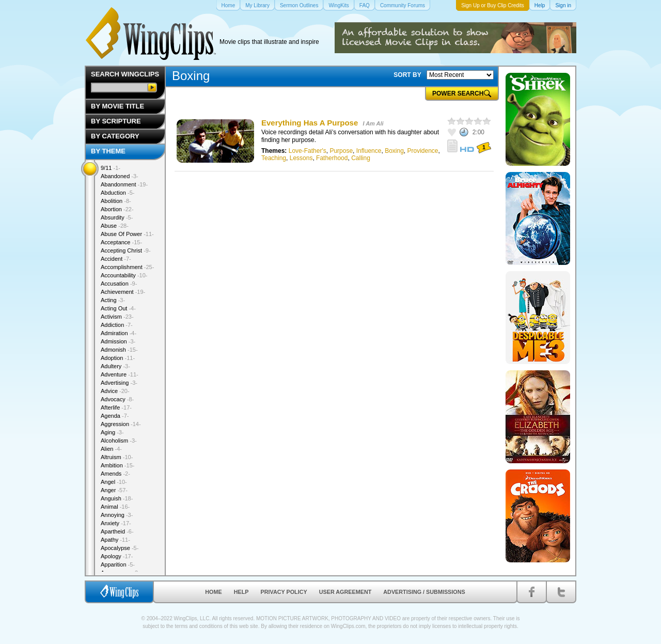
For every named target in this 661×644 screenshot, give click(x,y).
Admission (118, 341)
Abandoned (120, 176)
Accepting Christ (126, 250)
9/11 (111, 168)
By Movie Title (117, 106)
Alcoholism (119, 441)
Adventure (120, 374)
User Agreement (345, 592)
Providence (423, 151)
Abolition (116, 201)
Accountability (124, 275)
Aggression (121, 424)
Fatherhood (332, 158)
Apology (117, 556)
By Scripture (116, 121)
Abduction (117, 193)
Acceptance (121, 242)
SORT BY (407, 75)
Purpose (341, 151)
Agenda (115, 416)
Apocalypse (120, 548)
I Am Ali (373, 123)
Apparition (118, 564)
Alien (111, 449)
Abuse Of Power (127, 234)
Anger (114, 490)
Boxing (394, 151)
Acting (113, 300)
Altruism (117, 457)
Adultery (115, 366)
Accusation (119, 284)
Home (213, 592)
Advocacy (117, 399)
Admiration (119, 333)
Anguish (117, 498)
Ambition (117, 465)
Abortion (117, 209)
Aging (112, 432)
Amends (115, 474)
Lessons (301, 158)
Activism (117, 317)
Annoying (117, 515)
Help (241, 592)
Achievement (123, 292)
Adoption (118, 358)
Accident (116, 259)
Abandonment (124, 184)
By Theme (108, 151)
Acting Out (118, 308)
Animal (115, 507)
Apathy (115, 540)
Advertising (119, 383)
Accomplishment (127, 267)
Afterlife (116, 407)
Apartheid (117, 531)
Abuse (115, 226)
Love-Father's (308, 151)
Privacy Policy (284, 592)
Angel (114, 482)
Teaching (274, 158)
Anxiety (116, 523)
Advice (115, 391)
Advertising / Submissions (424, 592)
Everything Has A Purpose (310, 123)
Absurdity (117, 217)
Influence (369, 151)
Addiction (117, 325)
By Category (115, 136)
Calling (361, 158)
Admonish (119, 350)
